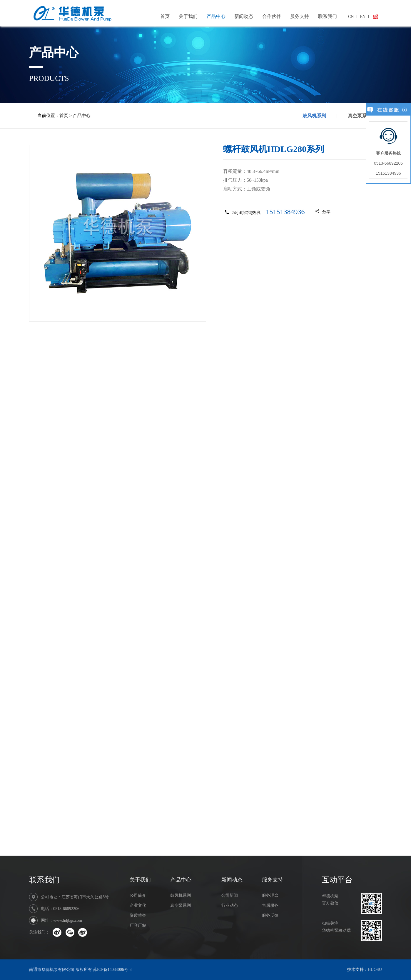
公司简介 (138, 895)
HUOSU (375, 970)
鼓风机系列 (314, 121)
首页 (165, 16)
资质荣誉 (138, 915)
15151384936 (285, 212)
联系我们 (328, 16)
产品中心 (216, 16)
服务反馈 (270, 915)
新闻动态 (244, 16)
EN (363, 17)
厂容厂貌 (138, 925)
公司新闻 (230, 895)
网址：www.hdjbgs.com (61, 920)
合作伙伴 (272, 16)
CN (351, 17)
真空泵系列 (360, 116)
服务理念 (270, 895)
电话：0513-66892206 (60, 909)
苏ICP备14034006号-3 (112, 970)
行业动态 (230, 905)
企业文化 (138, 905)
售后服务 (270, 905)
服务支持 (300, 16)
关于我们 (188, 16)
